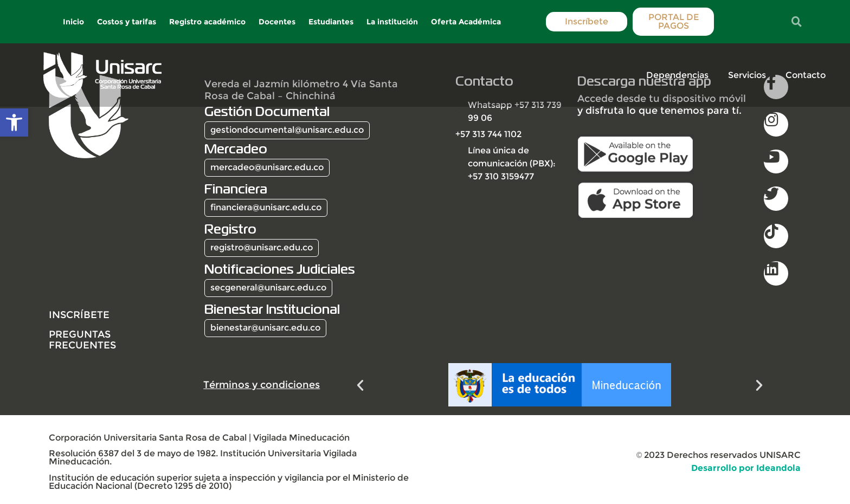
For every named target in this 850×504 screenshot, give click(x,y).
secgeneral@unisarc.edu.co (268, 287)
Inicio (74, 22)
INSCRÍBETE (79, 315)
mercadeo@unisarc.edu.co (267, 167)
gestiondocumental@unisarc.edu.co (287, 130)
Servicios (747, 75)
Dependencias (677, 75)
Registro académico (208, 22)
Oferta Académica (466, 22)
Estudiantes (331, 22)
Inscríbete (587, 21)
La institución (393, 22)
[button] (360, 385)
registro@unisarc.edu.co (262, 247)
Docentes (278, 22)
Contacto (806, 75)
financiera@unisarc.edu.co (266, 207)
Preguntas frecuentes (82, 340)
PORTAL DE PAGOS (673, 21)
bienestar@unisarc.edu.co (265, 328)
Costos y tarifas (127, 22)
